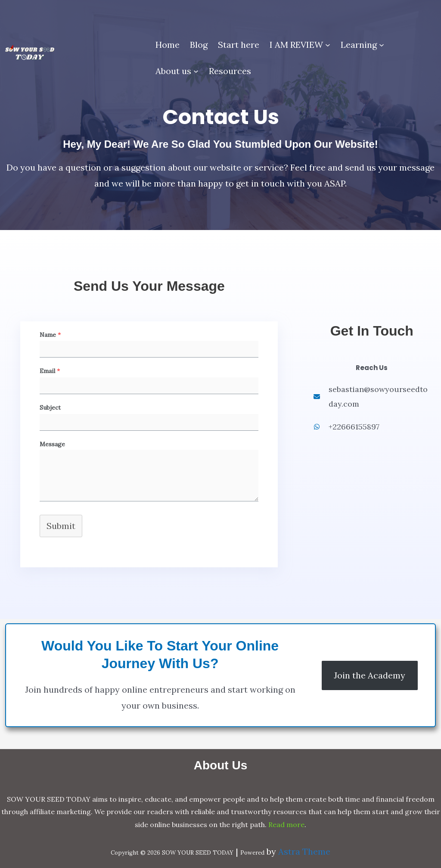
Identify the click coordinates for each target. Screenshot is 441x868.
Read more (286, 824)
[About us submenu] (196, 71)
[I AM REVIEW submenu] (328, 45)
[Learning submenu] (382, 45)
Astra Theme (304, 851)
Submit (61, 526)
